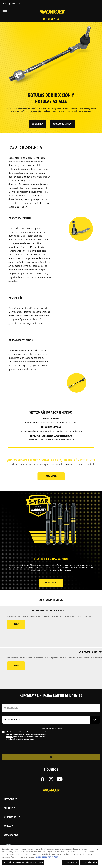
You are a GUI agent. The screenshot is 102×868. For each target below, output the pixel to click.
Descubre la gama (51, 583)
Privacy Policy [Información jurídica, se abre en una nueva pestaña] (53, 857)
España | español (10, 4)
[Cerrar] (98, 849)
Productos (11, 799)
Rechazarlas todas (89, 862)
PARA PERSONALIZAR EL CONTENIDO (52, 729)
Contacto (8, 826)
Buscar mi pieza (51, 19)
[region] (51, 857)
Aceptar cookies (70, 862)
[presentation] (25, 747)
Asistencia (10, 808)
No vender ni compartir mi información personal (23, 862)
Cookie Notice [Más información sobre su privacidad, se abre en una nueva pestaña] (41, 857)
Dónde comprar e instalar (62, 124)
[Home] (51, 12)
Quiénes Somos (12, 817)
